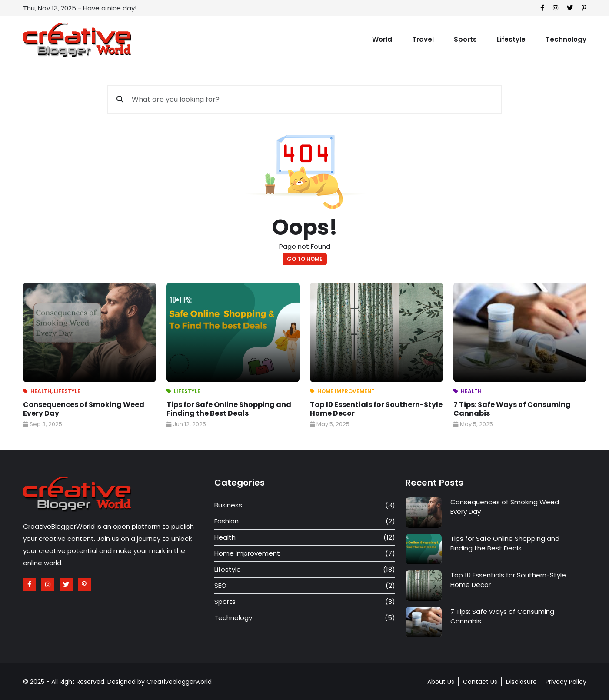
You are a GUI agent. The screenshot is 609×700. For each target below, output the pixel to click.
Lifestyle (511, 39)
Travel (423, 39)
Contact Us (480, 682)
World (382, 39)
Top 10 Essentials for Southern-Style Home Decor (376, 409)
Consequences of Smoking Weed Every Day (84, 409)
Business (228, 505)
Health (41, 391)
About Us (441, 682)
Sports (465, 39)
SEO (220, 585)
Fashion (226, 521)
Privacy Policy (566, 682)
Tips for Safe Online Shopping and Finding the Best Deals (229, 409)
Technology (566, 39)
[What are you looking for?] (312, 100)
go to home (305, 259)
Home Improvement (346, 391)
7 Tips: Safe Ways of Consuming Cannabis (512, 409)
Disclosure (521, 682)
